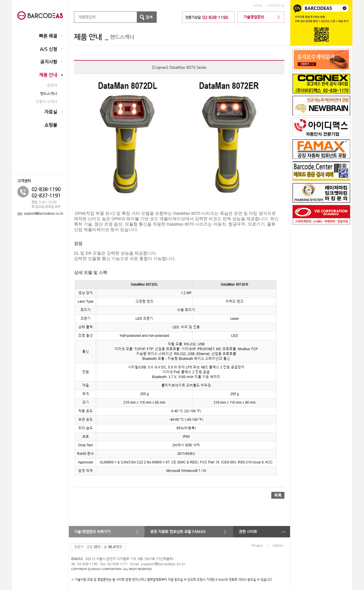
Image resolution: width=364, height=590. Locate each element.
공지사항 (49, 62)
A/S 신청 (48, 49)
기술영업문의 (254, 17)
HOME (258, 6)
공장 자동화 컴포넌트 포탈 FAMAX (178, 532)
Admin (278, 545)
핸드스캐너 (49, 93)
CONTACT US (276, 6)
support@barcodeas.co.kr (43, 213)
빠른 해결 (48, 36)
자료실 (51, 112)
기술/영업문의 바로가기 (92, 532)
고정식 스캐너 (46, 101)
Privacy (257, 545)
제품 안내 (48, 75)
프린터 (52, 85)
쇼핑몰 (51, 125)
